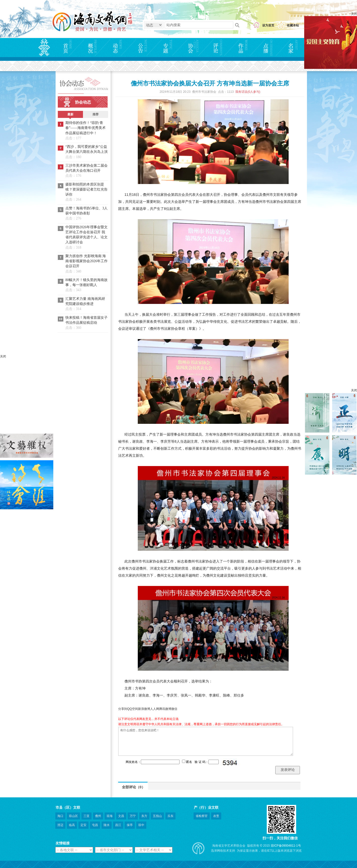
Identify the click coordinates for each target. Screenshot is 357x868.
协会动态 (83, 102)
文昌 (121, 816)
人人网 (155, 709)
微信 (174, 709)
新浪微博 (144, 709)
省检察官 (202, 816)
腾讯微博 (165, 709)
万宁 (133, 816)
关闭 (354, 14)
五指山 (157, 816)
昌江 (118, 825)
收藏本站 (293, 25)
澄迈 (60, 825)
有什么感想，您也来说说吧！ (206, 741)
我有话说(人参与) (248, 92)
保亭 (130, 825)
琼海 (110, 816)
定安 (83, 825)
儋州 (98, 816)
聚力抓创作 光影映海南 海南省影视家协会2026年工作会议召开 (86, 261)
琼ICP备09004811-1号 (286, 846)
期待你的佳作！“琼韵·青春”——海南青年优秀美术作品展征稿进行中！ (85, 128)
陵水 (107, 825)
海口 (60, 816)
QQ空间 (133, 709)
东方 (144, 816)
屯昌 (95, 825)
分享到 (123, 709)
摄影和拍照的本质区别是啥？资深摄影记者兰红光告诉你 (86, 190)
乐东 (170, 816)
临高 (72, 825)
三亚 (86, 816)
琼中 (141, 825)
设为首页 (268, 25)
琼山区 (73, 816)
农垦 (216, 816)
